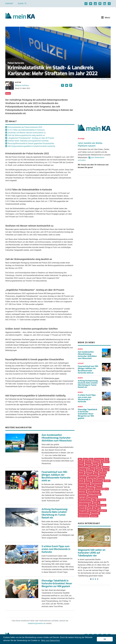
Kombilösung (83, 467)
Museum (103, 473)
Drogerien (103, 511)
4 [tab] (98, 579)
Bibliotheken (83, 505)
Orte (106, 489)
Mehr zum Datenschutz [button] (51, 640)
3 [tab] (95, 579)
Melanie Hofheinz (22, 85)
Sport (91, 459)
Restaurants (98, 481)
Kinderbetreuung (85, 500)
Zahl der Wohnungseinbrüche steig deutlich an (26, 135)
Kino (96, 473)
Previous (81, 538)
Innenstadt (99, 489)
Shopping (91, 486)
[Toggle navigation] (106, 18)
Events (81, 462)
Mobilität (96, 462)
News (8, 93)
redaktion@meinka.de (37, 623)
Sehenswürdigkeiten (86, 489)
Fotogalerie (83, 511)
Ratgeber (82, 486)
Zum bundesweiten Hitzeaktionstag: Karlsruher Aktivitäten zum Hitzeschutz (57, 438)
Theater (99, 486)
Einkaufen (82, 470)
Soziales (101, 478)
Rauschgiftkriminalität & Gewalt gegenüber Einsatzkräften (31, 143)
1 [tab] (91, 579)
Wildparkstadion (95, 494)
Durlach (92, 505)
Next (107, 538)
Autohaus (94, 516)
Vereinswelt (101, 505)
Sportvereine (93, 497)
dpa (80, 459)
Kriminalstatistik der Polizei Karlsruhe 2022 (25, 127)
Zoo (99, 467)
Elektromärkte (84, 516)
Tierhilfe (98, 470)
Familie (102, 475)
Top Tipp (97, 508)
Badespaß (89, 473)
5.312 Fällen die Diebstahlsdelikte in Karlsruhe (26, 130)
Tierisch (93, 467)
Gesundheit (83, 475)
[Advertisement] (94, 100)
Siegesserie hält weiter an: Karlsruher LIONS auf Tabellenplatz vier (92, 553)
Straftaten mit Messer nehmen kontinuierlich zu (27, 133)
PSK (101, 465)
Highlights (82, 497)
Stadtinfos (105, 462)
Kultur (95, 465)
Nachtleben (83, 494)
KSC (107, 459)
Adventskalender (94, 492)
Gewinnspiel (93, 475)
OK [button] (105, 639)
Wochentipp (92, 478)
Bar (94, 500)
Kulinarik (106, 467)
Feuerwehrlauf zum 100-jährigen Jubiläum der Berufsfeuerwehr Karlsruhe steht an (56, 476)
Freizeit (88, 462)
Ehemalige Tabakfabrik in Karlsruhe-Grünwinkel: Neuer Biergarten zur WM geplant (57, 584)
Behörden (82, 492)
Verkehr (107, 481)
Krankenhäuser (84, 484)
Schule (81, 481)
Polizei (81, 465)
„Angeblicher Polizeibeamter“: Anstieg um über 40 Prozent (31, 138)
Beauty (89, 508)
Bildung (90, 470)
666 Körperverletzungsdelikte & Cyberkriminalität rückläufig (31, 146)
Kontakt (9, 4)
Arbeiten (88, 481)
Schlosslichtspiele (85, 503)
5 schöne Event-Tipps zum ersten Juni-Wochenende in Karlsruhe (56, 549)
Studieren (82, 478)
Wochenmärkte (84, 513)
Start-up (97, 503)
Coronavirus (99, 459)
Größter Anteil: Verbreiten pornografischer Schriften (28, 141)
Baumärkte (95, 513)
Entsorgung (101, 500)
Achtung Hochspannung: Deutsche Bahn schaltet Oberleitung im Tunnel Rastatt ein (55, 513)
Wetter (81, 473)
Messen (88, 465)
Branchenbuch (97, 484)
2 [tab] (93, 579)
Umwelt (106, 470)
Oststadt (82, 508)
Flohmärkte (93, 511)
